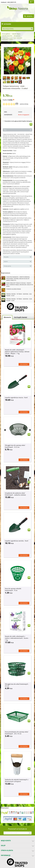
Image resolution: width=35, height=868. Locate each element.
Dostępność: (8, 115)
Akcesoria (7, 317)
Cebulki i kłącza (16, 34)
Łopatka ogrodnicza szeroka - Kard (17, 541)
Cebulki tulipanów (7, 36)
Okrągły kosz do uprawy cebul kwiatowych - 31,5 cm (15, 446)
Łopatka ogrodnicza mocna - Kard (16, 397)
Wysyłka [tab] (18, 257)
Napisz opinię (24, 104)
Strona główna (6, 34)
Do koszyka (24, 364)
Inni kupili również (21, 317)
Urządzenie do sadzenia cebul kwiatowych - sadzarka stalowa (15, 494)
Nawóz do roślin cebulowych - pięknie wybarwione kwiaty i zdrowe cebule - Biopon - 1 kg (17, 352)
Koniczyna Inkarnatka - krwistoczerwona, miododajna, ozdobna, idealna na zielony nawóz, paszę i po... (18, 279)
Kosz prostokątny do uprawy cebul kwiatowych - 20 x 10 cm (17, 733)
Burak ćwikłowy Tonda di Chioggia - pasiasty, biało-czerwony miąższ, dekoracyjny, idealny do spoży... (20, 285)
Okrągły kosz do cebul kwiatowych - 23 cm (17, 685)
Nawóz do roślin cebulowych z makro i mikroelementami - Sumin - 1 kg (17, 638)
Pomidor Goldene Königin (14, 289)
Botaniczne (17, 36)
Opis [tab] (18, 130)
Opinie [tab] (18, 261)
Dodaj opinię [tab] (18, 266)
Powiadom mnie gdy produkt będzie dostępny (17, 121)
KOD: (6, 112)
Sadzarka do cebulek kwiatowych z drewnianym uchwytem (17, 780)
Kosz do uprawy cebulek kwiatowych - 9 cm (13, 589)
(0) (17, 104)
